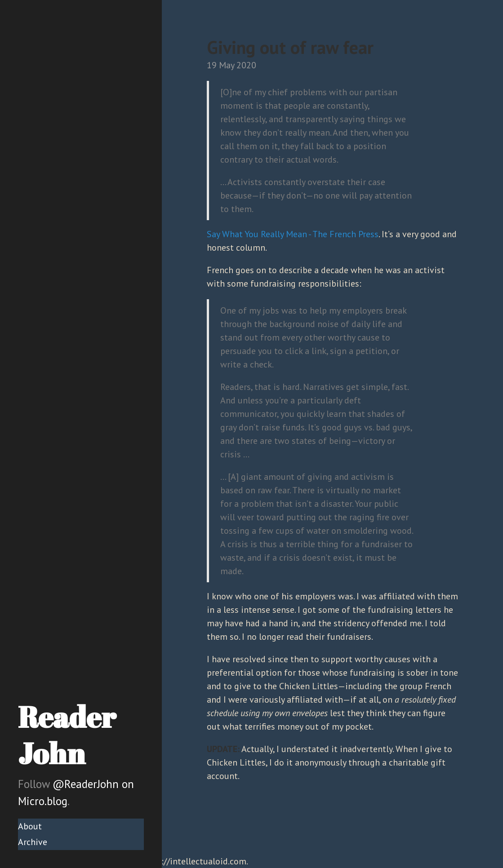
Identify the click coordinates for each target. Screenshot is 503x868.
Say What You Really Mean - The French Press (293, 234)
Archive (33, 842)
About (30, 826)
